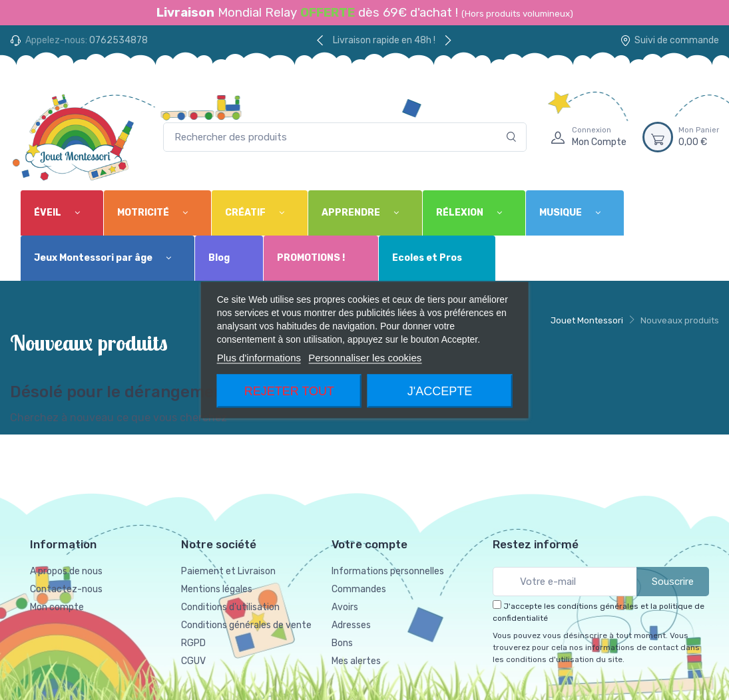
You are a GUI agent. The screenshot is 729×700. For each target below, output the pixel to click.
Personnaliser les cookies (365, 358)
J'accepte (440, 391)
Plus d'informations (259, 358)
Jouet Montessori (587, 320)
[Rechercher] (512, 137)
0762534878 (119, 40)
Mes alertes (356, 661)
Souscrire (673, 582)
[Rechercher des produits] (345, 137)
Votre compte (369, 544)
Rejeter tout (289, 391)
